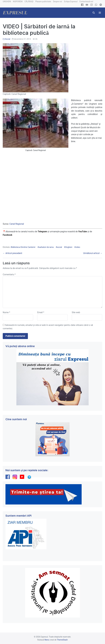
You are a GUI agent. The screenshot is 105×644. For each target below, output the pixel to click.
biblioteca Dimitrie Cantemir (24, 247)
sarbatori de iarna (46, 247)
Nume (6, 312)
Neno (47, 640)
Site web (76, 312)
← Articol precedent (12, 253)
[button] (94, 13)
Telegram (42, 232)
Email (41, 312)
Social (8, 39)
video (78, 247)
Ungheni (69, 247)
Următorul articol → (93, 253)
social (59, 247)
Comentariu (9, 274)
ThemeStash (62, 640)
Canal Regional (17, 224)
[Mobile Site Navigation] (100, 13)
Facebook (8, 235)
